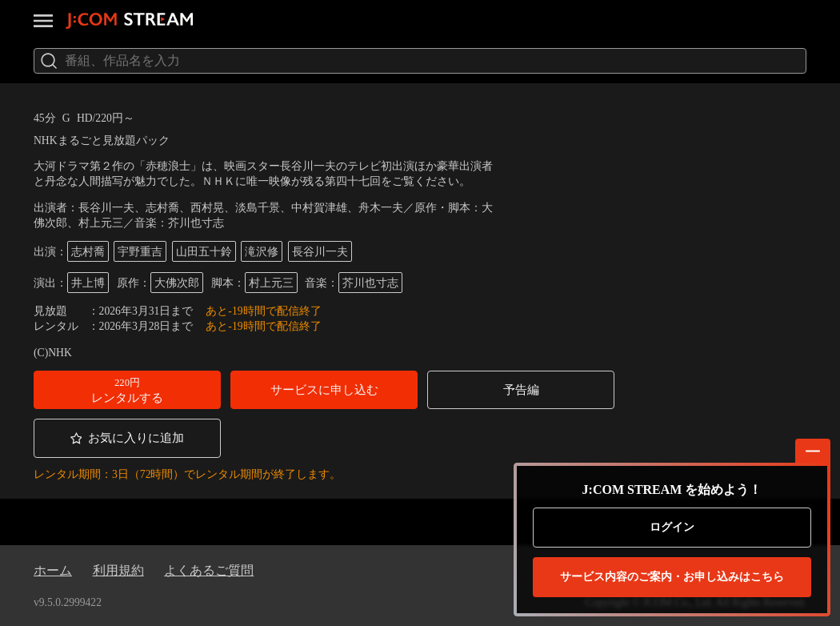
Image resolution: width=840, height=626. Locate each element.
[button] (127, 390)
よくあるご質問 (209, 570)
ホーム (53, 570)
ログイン (672, 527)
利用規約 (118, 570)
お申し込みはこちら (672, 577)
